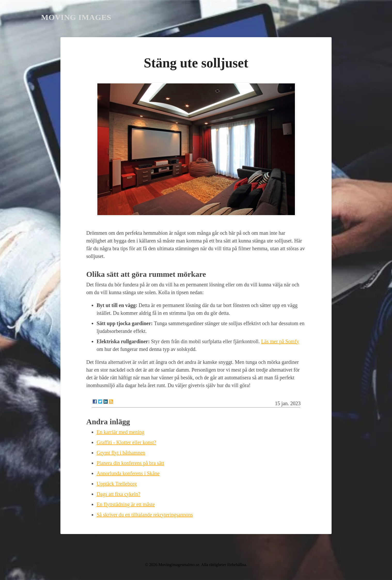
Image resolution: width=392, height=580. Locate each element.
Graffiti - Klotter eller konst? (126, 442)
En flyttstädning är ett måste (126, 504)
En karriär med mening (120, 432)
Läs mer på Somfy (280, 341)
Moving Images (76, 17)
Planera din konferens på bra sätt (130, 463)
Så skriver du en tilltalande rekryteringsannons (145, 515)
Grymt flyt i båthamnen (121, 453)
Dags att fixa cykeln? (118, 494)
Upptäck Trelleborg (117, 484)
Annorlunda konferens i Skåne (128, 473)
